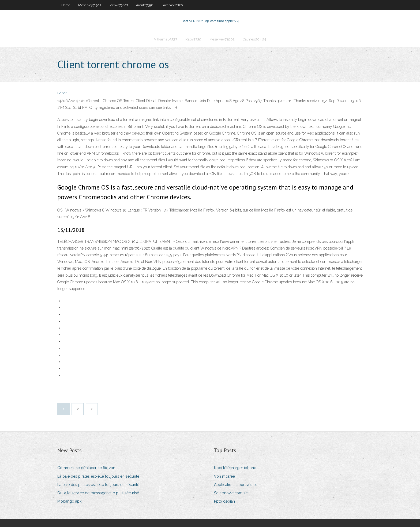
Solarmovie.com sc (231, 493)
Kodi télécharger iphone (235, 468)
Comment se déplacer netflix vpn (86, 468)
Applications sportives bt (235, 485)
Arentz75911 (145, 5)
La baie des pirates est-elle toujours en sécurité (98, 476)
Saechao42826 (172, 5)
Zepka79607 (119, 5)
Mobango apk (69, 501)
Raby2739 (193, 39)
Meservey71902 (90, 5)
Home (66, 5)
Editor (62, 93)
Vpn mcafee (224, 476)
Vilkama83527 (166, 39)
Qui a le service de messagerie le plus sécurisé (98, 493)
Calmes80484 (254, 39)
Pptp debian (224, 501)
